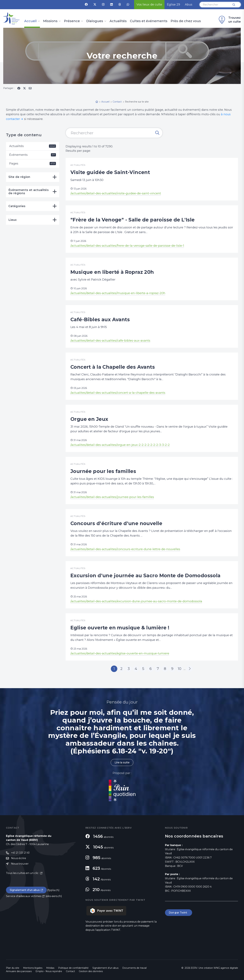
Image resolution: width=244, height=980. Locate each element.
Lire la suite (122, 762)
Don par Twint (179, 913)
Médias (50, 968)
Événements (33, 155)
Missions (50, 21)
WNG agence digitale (226, 968)
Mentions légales (33, 968)
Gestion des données (91, 971)
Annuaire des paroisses (19, 971)
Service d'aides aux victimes (24, 896)
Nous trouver (20, 864)
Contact (70, 971)
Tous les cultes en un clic (23, 873)
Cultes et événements (149, 21)
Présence (72, 21)
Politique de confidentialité (73, 968)
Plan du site (13, 968)
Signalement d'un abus (25, 890)
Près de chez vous (186, 21)
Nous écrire (19, 858)
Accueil (30, 21)
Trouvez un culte (229, 20)
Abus (189, 5)
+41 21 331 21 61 (20, 853)
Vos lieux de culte (149, 5)
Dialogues (95, 21)
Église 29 (173, 5)
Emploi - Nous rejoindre (49, 971)
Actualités (118, 21)
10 (180, 669)
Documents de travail (134, 968)
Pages (33, 164)
